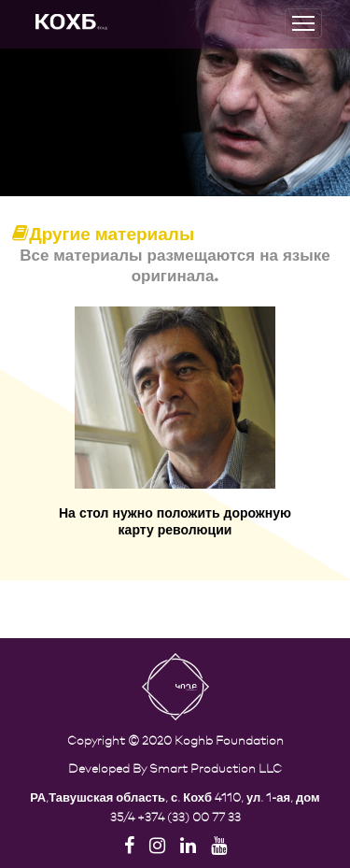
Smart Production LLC (216, 768)
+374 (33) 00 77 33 (189, 816)
